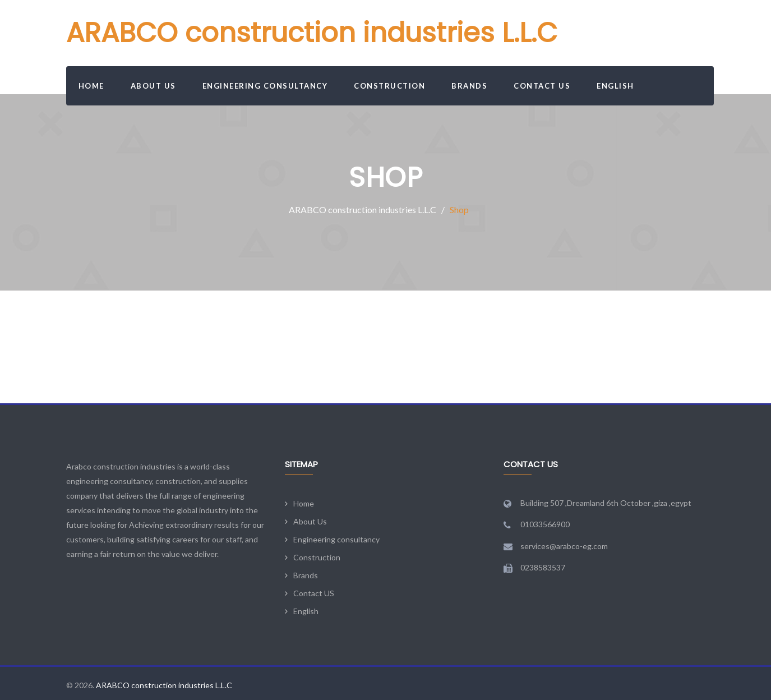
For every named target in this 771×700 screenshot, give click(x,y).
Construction (389, 86)
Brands (469, 86)
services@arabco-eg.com (564, 546)
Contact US (542, 86)
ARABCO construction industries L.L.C (312, 33)
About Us (153, 86)
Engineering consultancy (265, 86)
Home (91, 86)
